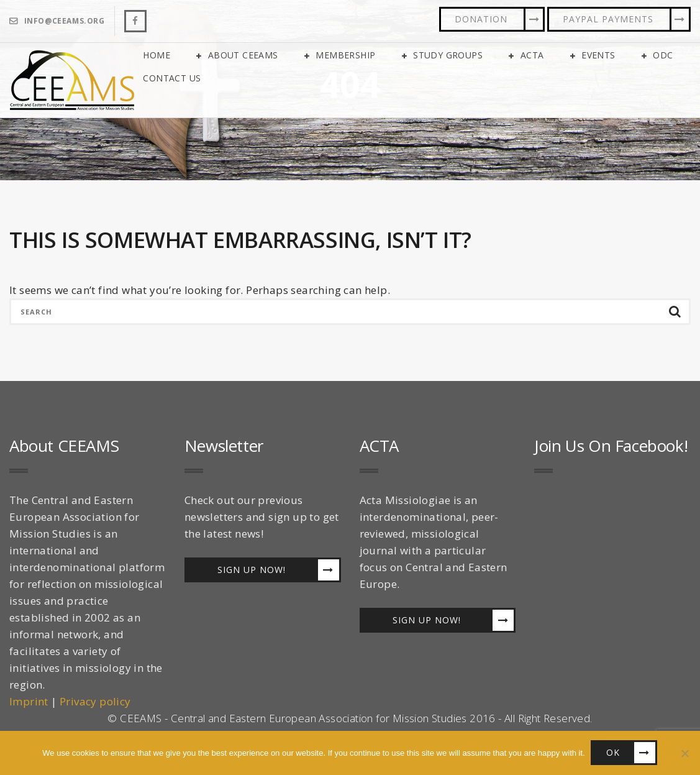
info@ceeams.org (65, 21)
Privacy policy (95, 702)
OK (614, 753)
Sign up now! (252, 570)
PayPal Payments (608, 19)
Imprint (29, 702)
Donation (481, 19)
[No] (684, 753)
